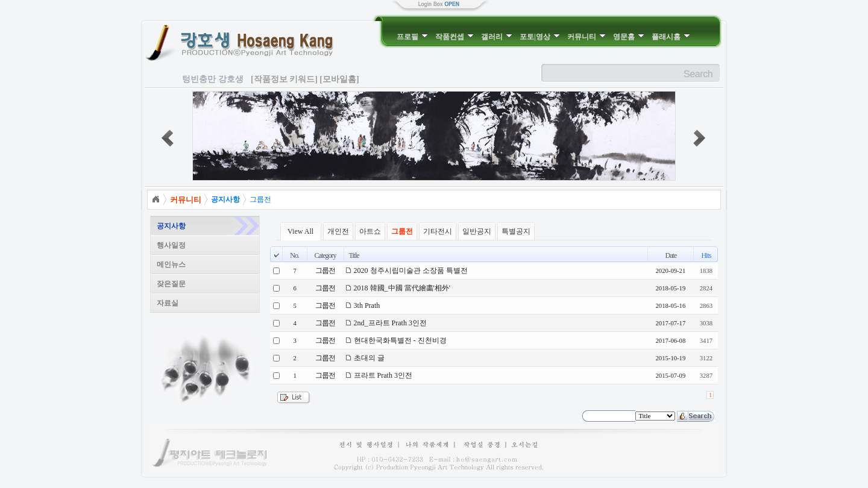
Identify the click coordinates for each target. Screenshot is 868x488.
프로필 (412, 37)
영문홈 (629, 37)
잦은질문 (171, 284)
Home (156, 199)
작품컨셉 (454, 37)
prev (168, 138)
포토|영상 (540, 37)
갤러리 (497, 37)
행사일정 (171, 245)
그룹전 (260, 199)
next (699, 138)
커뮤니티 (587, 37)
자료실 (168, 303)
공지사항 (171, 226)
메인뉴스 (171, 264)
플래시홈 (671, 37)
